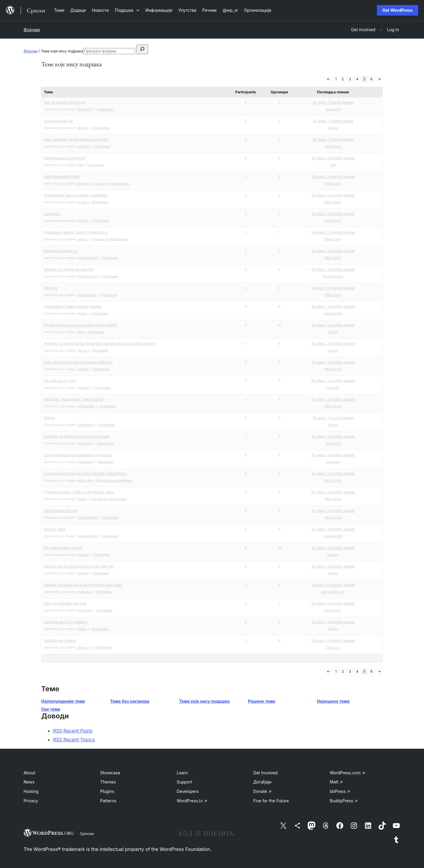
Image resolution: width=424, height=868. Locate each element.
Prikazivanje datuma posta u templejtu (76, 195)
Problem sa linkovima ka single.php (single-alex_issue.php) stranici (100, 344)
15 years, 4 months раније (333, 511)
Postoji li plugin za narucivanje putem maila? (81, 325)
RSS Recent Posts (73, 731)
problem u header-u (60, 251)
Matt (336, 782)
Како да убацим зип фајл (65, 603)
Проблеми (105, 109)
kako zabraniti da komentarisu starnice (76, 139)
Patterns (108, 801)
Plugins (107, 791)
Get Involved (265, 773)
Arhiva (49, 418)
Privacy (31, 801)
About (29, 773)
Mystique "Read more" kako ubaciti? (74, 399)
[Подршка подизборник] (127, 10)
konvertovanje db (58, 121)
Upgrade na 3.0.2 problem (66, 622)
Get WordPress (397, 10)
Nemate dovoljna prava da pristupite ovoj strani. (84, 585)
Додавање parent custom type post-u (76, 232)
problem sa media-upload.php (69, 269)
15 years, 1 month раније (333, 102)
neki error (52, 214)
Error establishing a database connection (78, 455)
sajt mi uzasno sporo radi (65, 102)
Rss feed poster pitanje (63, 548)
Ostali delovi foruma (61, 511)
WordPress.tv (192, 801)
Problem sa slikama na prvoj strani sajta (77, 436)
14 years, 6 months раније (333, 585)
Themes (108, 782)
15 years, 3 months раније (333, 251)
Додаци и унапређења (111, 183)
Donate (262, 791)
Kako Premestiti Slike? (62, 177)
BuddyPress (344, 801)
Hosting (31, 791)
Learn (182, 773)
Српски (87, 834)
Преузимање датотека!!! (65, 158)
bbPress (340, 791)
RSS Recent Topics (74, 740)
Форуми (32, 30)
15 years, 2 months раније (333, 158)
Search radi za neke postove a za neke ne (79, 566)
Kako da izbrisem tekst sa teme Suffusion (78, 362)
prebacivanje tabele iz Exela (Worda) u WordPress (85, 473)
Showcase (110, 773)
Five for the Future (271, 801)
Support (184, 782)
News (29, 782)
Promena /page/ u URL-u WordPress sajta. (79, 492)
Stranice (51, 288)
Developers (188, 791)
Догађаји (262, 782)
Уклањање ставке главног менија (73, 306)
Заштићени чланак (60, 640)
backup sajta (54, 529)
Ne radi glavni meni (60, 381)
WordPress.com (347, 773)
